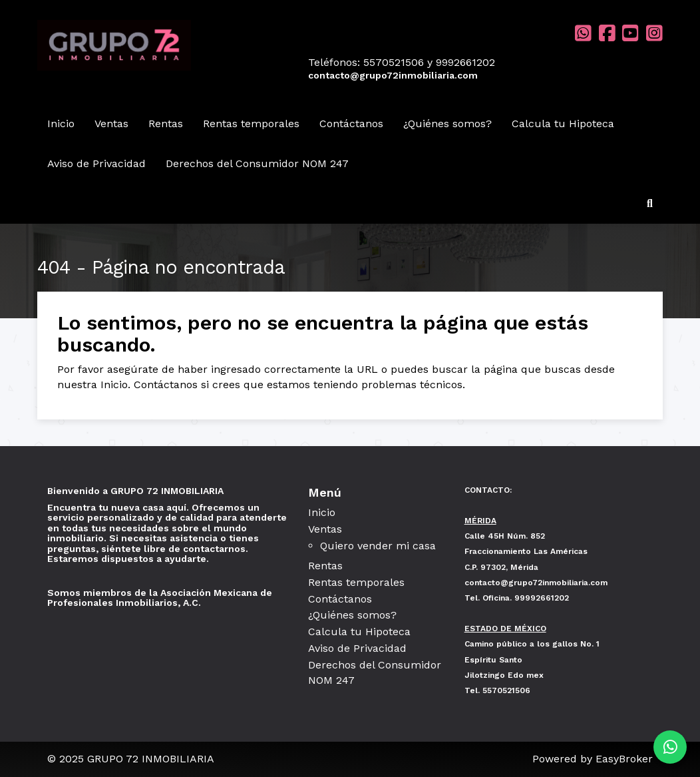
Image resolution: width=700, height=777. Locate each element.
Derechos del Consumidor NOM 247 (257, 163)
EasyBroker (624, 759)
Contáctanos (351, 124)
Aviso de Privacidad (96, 163)
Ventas (111, 124)
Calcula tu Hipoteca (563, 124)
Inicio (61, 124)
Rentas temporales (251, 124)
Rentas (166, 124)
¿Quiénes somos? (447, 124)
